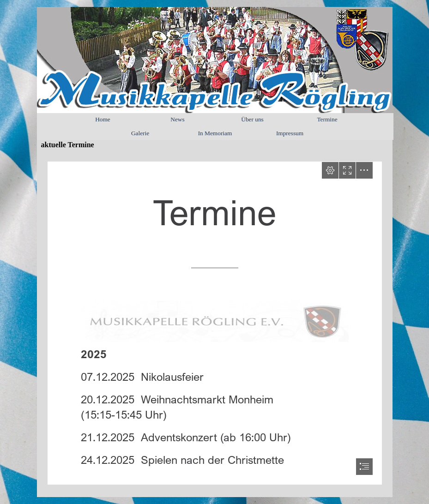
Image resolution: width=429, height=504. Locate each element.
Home (103, 119)
